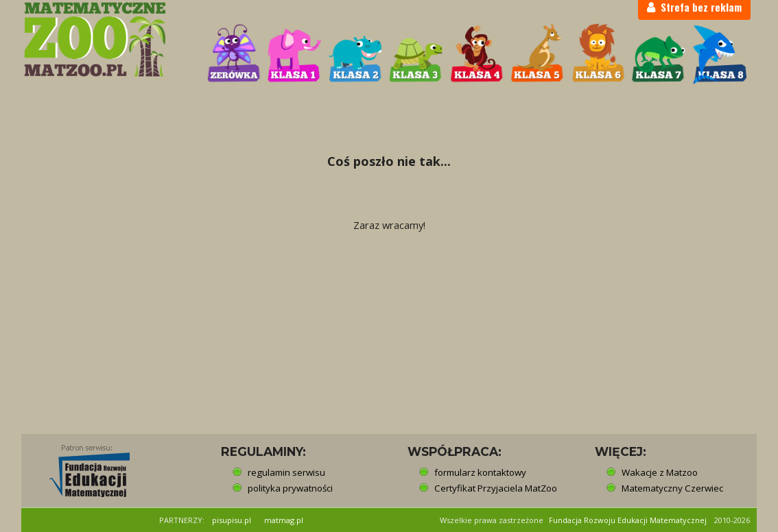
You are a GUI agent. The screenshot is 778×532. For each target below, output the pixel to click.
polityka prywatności (290, 488)
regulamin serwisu (286, 472)
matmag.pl (284, 520)
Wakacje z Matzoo (660, 472)
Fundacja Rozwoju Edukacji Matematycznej (628, 520)
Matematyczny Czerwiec (672, 488)
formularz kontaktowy (480, 472)
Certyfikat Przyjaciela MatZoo (496, 488)
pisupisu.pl (232, 520)
